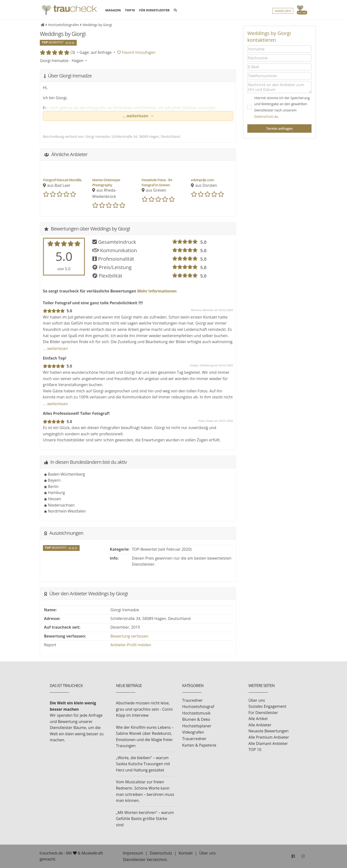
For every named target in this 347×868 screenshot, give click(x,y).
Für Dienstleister (263, 713)
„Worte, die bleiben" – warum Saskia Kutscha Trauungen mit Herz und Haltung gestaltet (143, 764)
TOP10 (130, 10)
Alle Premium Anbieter (269, 737)
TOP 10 (255, 750)
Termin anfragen (279, 128)
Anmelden (283, 11)
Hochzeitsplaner (197, 726)
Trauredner (192, 700)
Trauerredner (194, 739)
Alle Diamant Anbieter (268, 743)
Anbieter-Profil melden (131, 645)
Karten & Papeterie (199, 745)
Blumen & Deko (196, 719)
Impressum (133, 853)
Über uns (257, 700)
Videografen (193, 732)
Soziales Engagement (267, 706)
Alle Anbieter (260, 725)
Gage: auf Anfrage (95, 52)
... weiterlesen (136, 116)
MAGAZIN (113, 10)
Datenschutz (264, 116)
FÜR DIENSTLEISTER (154, 10)
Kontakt (186, 853)
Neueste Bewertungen (269, 731)
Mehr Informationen (156, 291)
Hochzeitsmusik (196, 713)
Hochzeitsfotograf (198, 707)
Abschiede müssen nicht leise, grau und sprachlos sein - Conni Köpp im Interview (144, 709)
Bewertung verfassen (129, 636)
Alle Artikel (258, 719)
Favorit (136, 52)
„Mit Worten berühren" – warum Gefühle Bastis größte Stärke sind (145, 819)
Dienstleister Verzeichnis (145, 860)
